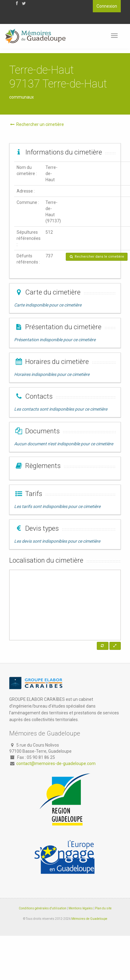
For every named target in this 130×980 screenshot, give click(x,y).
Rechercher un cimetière (37, 124)
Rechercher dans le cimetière (97, 257)
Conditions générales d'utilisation (43, 908)
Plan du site (103, 908)
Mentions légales (81, 908)
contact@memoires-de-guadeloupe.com (56, 763)
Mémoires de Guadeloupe (89, 919)
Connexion (107, 6)
